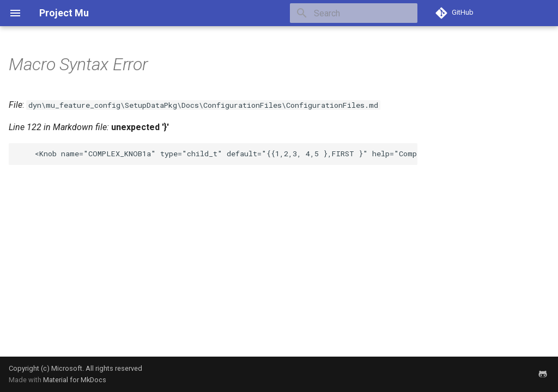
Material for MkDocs (75, 380)
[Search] (354, 13)
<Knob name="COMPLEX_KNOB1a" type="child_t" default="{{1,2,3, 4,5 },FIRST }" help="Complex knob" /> (217, 154)
